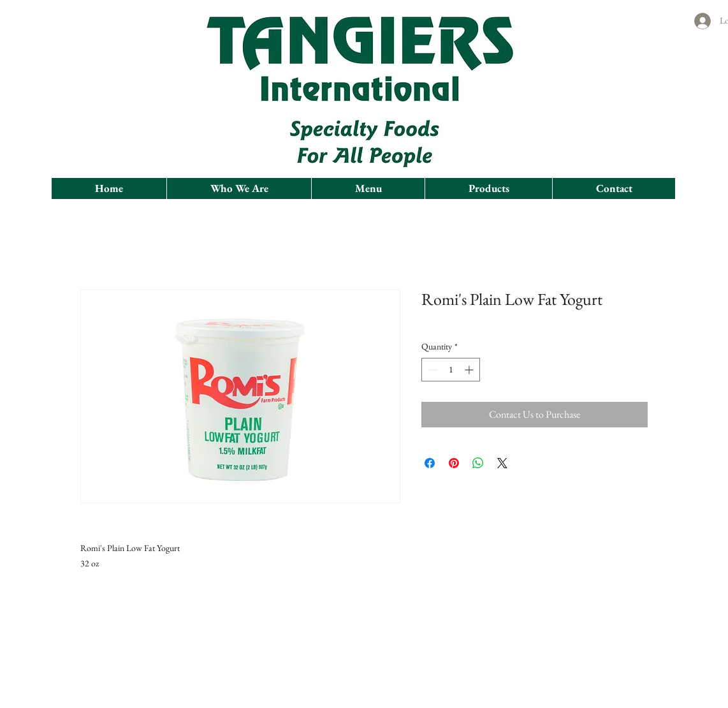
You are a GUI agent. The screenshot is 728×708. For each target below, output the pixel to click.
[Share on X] (502, 463)
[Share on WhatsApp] (478, 463)
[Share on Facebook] (430, 463)
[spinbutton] (451, 370)
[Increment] (470, 370)
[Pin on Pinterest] (454, 463)
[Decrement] (431, 370)
